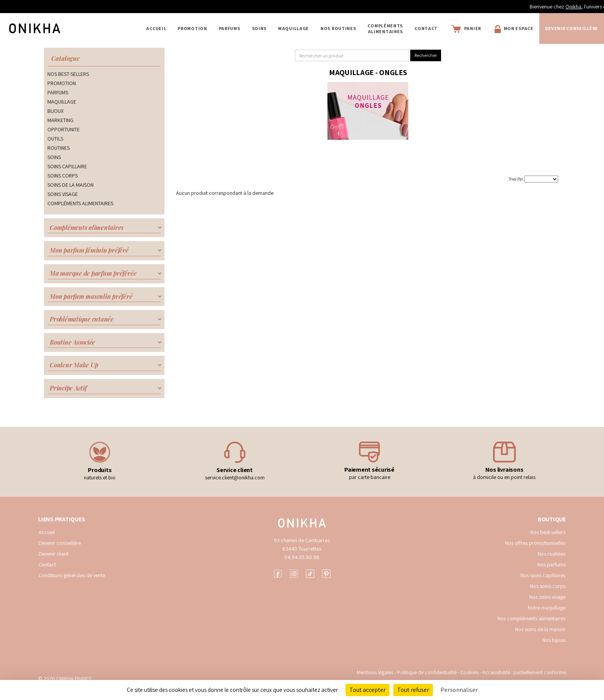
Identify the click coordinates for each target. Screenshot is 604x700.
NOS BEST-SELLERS (68, 74)
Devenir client (54, 554)
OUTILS (55, 139)
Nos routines (552, 554)
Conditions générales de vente (72, 575)
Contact (426, 28)
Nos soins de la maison (540, 629)
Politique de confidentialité (427, 672)
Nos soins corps (548, 586)
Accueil (156, 28)
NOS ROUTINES (338, 28)
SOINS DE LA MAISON (70, 185)
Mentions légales (375, 672)
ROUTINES (59, 148)
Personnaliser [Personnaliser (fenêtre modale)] (459, 690)
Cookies (469, 672)
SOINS (259, 28)
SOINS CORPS (63, 176)
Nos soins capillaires (543, 575)
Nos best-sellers (548, 532)
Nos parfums (551, 564)
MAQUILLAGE (294, 28)
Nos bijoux (554, 640)
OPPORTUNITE (64, 129)
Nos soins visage (547, 597)
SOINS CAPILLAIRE (67, 166)
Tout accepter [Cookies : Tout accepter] (367, 690)
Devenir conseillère (60, 543)
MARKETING (60, 120)
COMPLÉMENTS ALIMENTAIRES (385, 28)
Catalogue (65, 58)
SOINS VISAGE (63, 194)
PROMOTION (192, 28)
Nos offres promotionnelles (535, 543)
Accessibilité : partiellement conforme (524, 672)
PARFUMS (230, 28)
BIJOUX (55, 111)
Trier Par (516, 179)
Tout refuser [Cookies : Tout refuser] (413, 690)
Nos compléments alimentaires (531, 618)
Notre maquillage (547, 608)
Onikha (590, 7)
